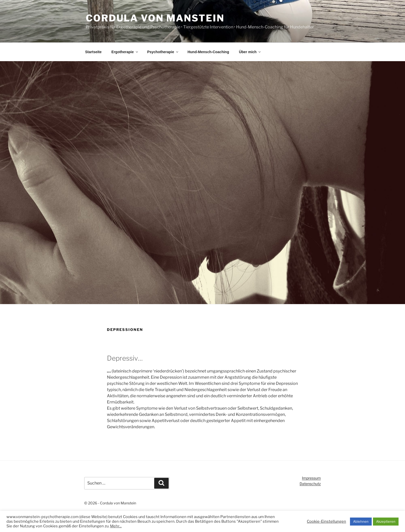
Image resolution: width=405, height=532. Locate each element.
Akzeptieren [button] (386, 521)
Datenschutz (310, 484)
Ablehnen (361, 521)
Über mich (250, 52)
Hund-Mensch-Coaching (208, 52)
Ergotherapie (125, 52)
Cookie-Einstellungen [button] (326, 521)
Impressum (311, 478)
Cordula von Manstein (155, 18)
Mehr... (116, 526)
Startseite (94, 52)
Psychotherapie (163, 52)
